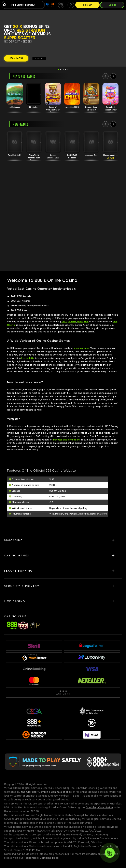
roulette (72, 322)
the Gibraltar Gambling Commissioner (45, 792)
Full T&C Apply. (40, 58)
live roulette (28, 358)
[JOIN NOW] (16, 58)
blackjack (83, 322)
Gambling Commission (99, 808)
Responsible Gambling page (41, 858)
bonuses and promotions (67, 440)
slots (64, 322)
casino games (82, 348)
